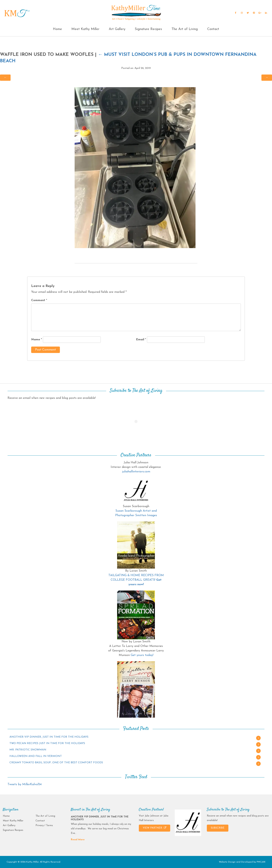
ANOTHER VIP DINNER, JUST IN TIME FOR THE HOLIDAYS (49, 737)
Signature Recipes (148, 29)
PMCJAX (261, 862)
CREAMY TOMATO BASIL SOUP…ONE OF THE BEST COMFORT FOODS (56, 763)
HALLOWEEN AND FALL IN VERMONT (36, 756)
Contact (213, 29)
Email (141, 340)
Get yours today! (142, 655)
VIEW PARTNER (155, 828)
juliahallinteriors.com (136, 472)
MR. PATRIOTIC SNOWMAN (28, 750)
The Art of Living (185, 29)
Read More (78, 840)
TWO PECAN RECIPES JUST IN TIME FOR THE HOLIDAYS (47, 743)
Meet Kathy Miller (85, 29)
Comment (39, 300)
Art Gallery (117, 29)
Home (57, 29)
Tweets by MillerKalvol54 (25, 784)
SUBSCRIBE (218, 828)
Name (37, 340)
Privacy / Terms (44, 825)
